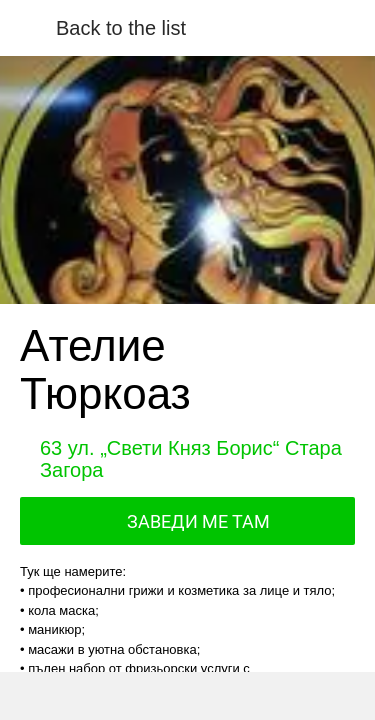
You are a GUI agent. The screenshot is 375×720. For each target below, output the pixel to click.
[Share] (102, 696)
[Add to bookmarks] (273, 696)
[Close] (28, 28)
